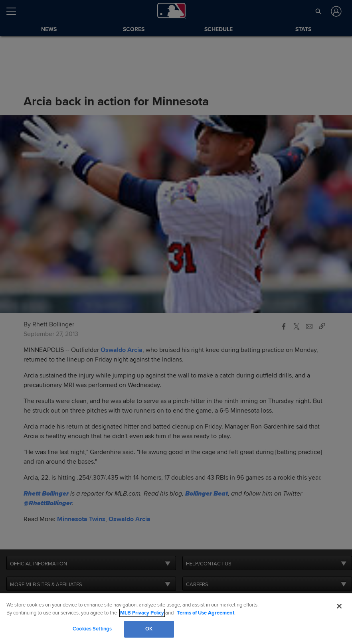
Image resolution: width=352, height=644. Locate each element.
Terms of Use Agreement (206, 613)
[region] (176, 619)
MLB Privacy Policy (142, 613)
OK (149, 629)
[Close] (339, 606)
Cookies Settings (92, 629)
